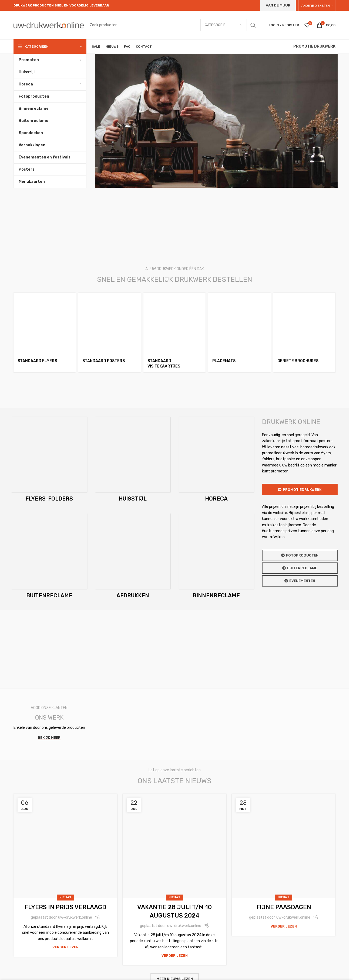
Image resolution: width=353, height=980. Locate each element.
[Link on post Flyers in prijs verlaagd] (65, 846)
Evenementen (300, 581)
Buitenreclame (300, 568)
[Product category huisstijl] (133, 461)
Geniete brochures (298, 361)
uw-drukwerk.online (75, 917)
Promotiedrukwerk (300, 490)
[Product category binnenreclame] (216, 557)
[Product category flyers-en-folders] (49, 461)
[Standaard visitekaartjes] (174, 324)
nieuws (65, 897)
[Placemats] (239, 324)
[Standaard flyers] (45, 324)
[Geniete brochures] (304, 324)
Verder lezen (65, 947)
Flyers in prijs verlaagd (65, 907)
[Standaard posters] (109, 324)
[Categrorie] (224, 25)
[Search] (174, 25)
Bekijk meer (49, 738)
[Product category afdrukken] (133, 557)
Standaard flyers (37, 361)
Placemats (224, 361)
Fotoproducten (300, 555)
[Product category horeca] (216, 461)
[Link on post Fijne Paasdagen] (284, 846)
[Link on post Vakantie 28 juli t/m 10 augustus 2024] (174, 846)
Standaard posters (104, 361)
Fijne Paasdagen (284, 907)
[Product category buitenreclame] (49, 557)
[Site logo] (49, 25)
